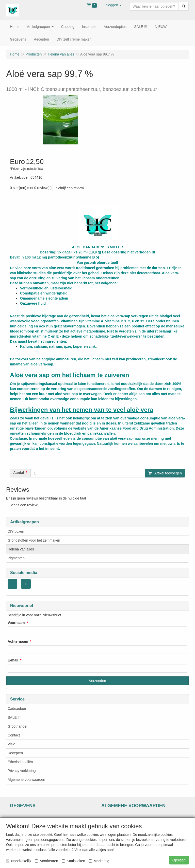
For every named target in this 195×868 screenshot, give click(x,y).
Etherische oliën (20, 762)
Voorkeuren (46, 861)
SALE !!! (14, 717)
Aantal (19, 473)
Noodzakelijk (19, 861)
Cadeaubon (17, 709)
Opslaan (179, 860)
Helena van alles (21, 549)
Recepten (15, 753)
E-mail (13, 660)
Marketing (99, 861)
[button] (113, 5)
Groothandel (17, 726)
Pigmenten (16, 558)
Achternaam (18, 641)
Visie (11, 744)
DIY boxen (16, 531)
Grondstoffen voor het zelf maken (34, 540)
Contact (14, 735)
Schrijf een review (70, 188)
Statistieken (73, 861)
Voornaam (16, 623)
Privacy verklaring (22, 771)
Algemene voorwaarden (26, 780)
